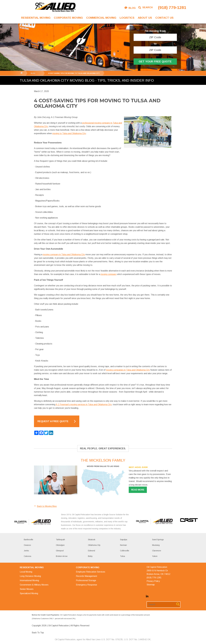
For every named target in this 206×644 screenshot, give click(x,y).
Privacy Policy (153, 581)
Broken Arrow (62, 556)
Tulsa (122, 556)
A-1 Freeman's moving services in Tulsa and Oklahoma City (84, 404)
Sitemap (151, 585)
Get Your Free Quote (155, 61)
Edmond (91, 551)
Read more (138, 490)
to (155, 44)
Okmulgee (60, 545)
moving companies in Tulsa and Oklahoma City (128, 370)
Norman (123, 545)
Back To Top (38, 633)
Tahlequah (60, 540)
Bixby (90, 556)
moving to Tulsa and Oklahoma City (69, 133)
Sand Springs (158, 540)
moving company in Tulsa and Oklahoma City (64, 255)
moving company (109, 274)
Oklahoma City (94, 545)
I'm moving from (155, 31)
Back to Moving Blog (45, 506)
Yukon (155, 556)
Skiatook (92, 540)
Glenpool (60, 551)
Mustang (156, 545)
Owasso (27, 545)
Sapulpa (124, 540)
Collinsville (125, 551)
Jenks (26, 551)
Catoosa (27, 556)
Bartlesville (28, 540)
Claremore (157, 551)
